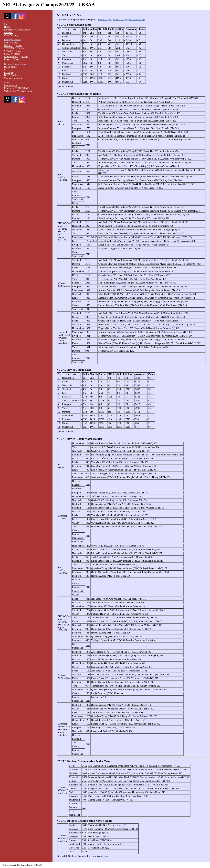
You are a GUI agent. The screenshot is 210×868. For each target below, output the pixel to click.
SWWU (8, 51)
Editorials (9, 30)
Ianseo (105, 856)
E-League (9, 72)
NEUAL (8, 45)
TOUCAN (9, 48)
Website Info (10, 91)
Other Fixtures (11, 57)
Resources (9, 88)
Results (25, 57)
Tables (15, 43)
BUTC (7, 70)
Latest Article (23, 30)
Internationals (11, 85)
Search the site (27, 91)
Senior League (105, 19)
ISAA (7, 59)
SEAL (7, 54)
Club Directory (11, 35)
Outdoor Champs (137, 19)
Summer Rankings (13, 78)
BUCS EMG (23, 88)
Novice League (120, 19)
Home (7, 27)
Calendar (9, 32)
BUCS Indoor (11, 67)
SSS (6, 43)
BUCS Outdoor (12, 75)
